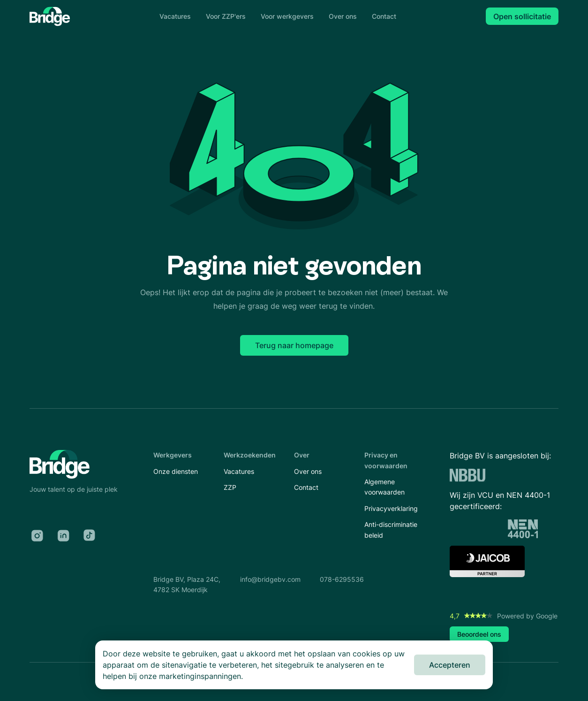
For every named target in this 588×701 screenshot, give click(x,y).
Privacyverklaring (391, 508)
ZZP (230, 487)
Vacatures (175, 16)
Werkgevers (173, 455)
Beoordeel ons (479, 634)
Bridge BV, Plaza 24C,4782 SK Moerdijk (187, 584)
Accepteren (450, 665)
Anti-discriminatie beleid (391, 530)
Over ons (343, 16)
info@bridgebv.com (270, 579)
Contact (384, 16)
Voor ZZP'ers (226, 16)
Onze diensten (176, 471)
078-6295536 (342, 579)
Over (302, 455)
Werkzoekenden (250, 455)
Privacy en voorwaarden (386, 460)
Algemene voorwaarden (384, 487)
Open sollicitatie (522, 16)
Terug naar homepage (294, 345)
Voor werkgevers (287, 16)
